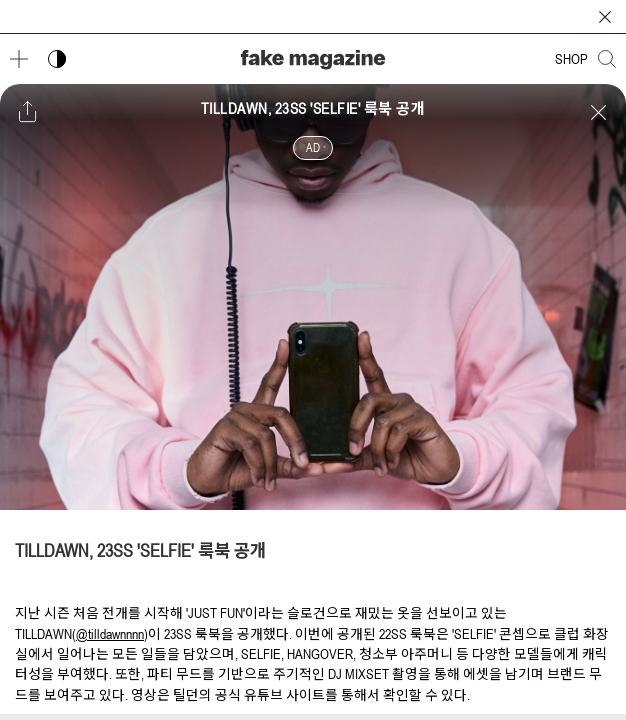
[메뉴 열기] (19, 59)
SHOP (571, 59)
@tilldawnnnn (110, 634)
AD (313, 148)
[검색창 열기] (607, 59)
